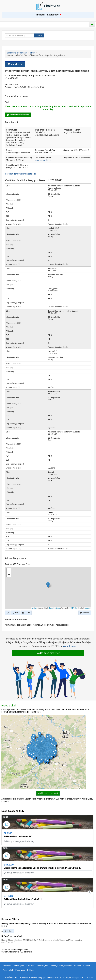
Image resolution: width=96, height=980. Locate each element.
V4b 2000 (9, 865)
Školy (32, 53)
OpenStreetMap (54, 608)
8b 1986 (8, 833)
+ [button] (9, 571)
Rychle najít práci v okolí (48, 793)
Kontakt (87, 966)
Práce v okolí (8, 970)
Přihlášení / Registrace (48, 15)
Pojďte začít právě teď (48, 653)
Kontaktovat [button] (15, 64)
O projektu (30, 966)
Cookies (78, 966)
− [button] (9, 575)
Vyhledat (39, 35)
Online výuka (19, 966)
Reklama (31, 970)
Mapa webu (20, 970)
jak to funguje (70, 646)
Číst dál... (9, 931)
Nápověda (7, 966)
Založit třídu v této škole (18, 115)
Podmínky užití (43, 966)
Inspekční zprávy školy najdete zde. (21, 174)
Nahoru (90, 978)
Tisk (16, 613)
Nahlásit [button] (85, 613)
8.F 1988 (8, 896)
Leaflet (34, 608)
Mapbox (88, 608)
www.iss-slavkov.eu (43, 160)
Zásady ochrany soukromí (61, 966)
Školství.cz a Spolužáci (17, 53)
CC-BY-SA (73, 608)
